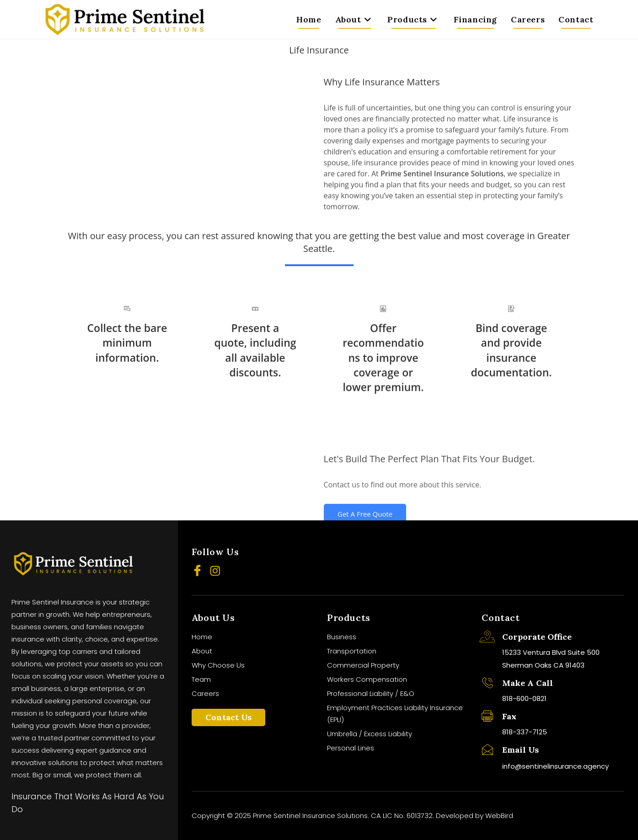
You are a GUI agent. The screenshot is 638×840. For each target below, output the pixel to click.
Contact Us (228, 717)
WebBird (499, 816)
